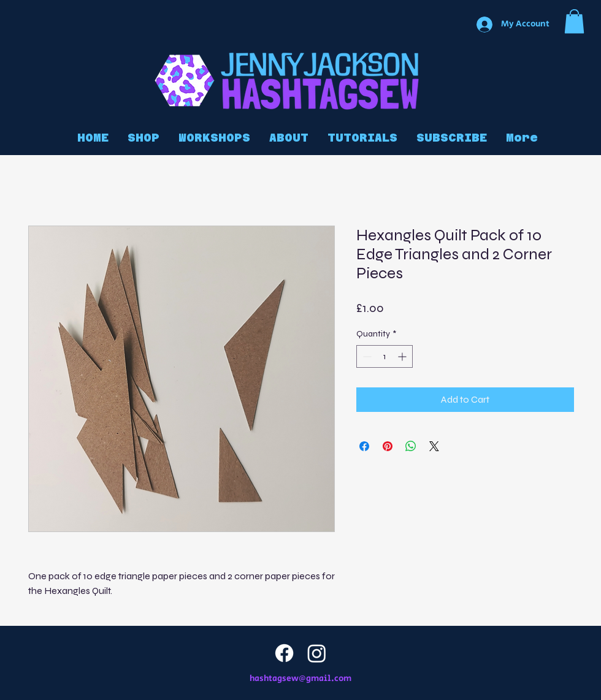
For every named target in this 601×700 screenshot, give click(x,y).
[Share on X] (434, 446)
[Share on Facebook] (364, 446)
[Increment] (403, 356)
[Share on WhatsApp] (411, 446)
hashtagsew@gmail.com (300, 679)
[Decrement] (366, 356)
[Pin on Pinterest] (388, 446)
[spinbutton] (385, 356)
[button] (574, 21)
